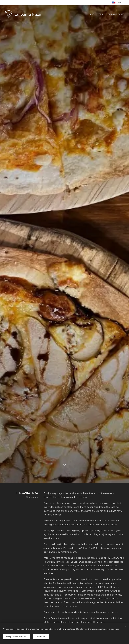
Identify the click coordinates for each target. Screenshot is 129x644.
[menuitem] (92, 14)
